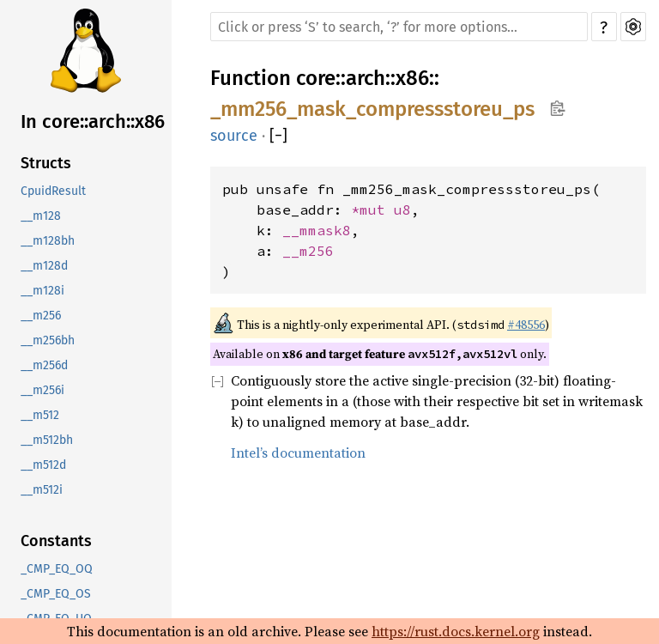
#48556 (526, 325)
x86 (412, 78)
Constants (56, 541)
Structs (46, 163)
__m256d (44, 365)
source (234, 136)
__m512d (43, 465)
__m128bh (48, 241)
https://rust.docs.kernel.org (456, 631)
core (316, 78)
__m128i (42, 291)
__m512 (40, 415)
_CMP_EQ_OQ (57, 569)
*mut (372, 210)
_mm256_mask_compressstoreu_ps (372, 109)
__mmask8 (317, 230)
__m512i (42, 490)
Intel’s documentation (298, 453)
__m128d (44, 266)
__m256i (42, 390)
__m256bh (48, 340)
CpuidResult (53, 191)
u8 (402, 210)
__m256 (41, 316)
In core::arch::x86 (93, 122)
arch (366, 78)
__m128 (41, 216)
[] (278, 136)
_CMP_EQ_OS (56, 594)
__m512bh (47, 440)
